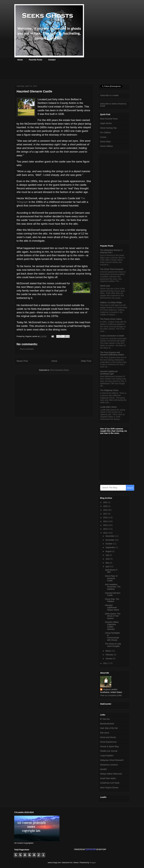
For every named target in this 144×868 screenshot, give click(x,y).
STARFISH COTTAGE (110, 783)
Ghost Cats (105, 286)
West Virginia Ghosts (109, 788)
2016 (106, 518)
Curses (103, 137)
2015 (106, 521)
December (110, 536)
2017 (106, 514)
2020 (106, 506)
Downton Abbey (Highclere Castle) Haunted (112, 626)
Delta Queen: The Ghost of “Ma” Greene (113, 616)
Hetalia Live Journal (109, 751)
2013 (106, 529)
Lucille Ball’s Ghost (108, 407)
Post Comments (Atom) (59, 370)
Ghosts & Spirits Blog (109, 746)
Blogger (93, 863)
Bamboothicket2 (107, 724)
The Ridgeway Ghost (109, 390)
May (108, 563)
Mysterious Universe (109, 765)
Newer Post (22, 361)
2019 (106, 510)
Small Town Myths (108, 778)
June (108, 559)
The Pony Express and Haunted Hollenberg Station (112, 354)
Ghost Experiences (108, 742)
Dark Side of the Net (109, 728)
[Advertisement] (65, 73)
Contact (52, 60)
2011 (106, 663)
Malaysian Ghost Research (112, 760)
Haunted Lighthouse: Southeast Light (109, 373)
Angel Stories (106, 123)
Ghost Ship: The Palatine (112, 600)
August (109, 551)
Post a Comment (27, 349)
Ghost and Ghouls (108, 737)
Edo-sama (105, 733)
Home (20, 60)
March (108, 651)
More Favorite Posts (109, 119)
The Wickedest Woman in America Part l (111, 251)
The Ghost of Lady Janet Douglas (113, 645)
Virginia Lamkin (110, 689)
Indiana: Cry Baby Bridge (111, 302)
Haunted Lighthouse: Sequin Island (112, 608)
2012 (106, 533)
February (110, 655)
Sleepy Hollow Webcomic (111, 774)
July (107, 555)
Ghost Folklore (106, 146)
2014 (106, 525)
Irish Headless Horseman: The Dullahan (113, 587)
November (110, 540)
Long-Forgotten (107, 756)
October (109, 544)
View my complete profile (111, 695)
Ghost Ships (105, 142)
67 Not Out (105, 719)
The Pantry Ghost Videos (111, 319)
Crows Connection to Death (112, 336)
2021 (106, 502)
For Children (105, 133)
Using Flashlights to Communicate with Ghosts (112, 636)
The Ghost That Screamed (112, 269)
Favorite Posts (36, 60)
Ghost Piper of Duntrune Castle (111, 578)
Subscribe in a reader (109, 95)
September (110, 547)
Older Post (86, 361)
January (109, 659)
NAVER (103, 769)
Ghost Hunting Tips (108, 128)
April (108, 567)
